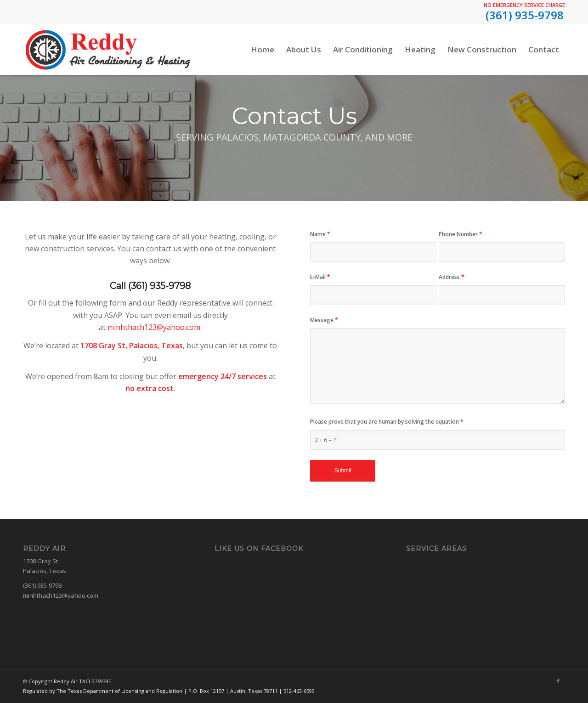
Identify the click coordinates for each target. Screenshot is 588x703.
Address (452, 277)
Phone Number (461, 234)
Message (324, 320)
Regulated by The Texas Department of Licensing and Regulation (103, 691)
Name (320, 234)
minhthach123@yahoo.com (154, 327)
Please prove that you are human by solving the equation (387, 422)
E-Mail (320, 277)
